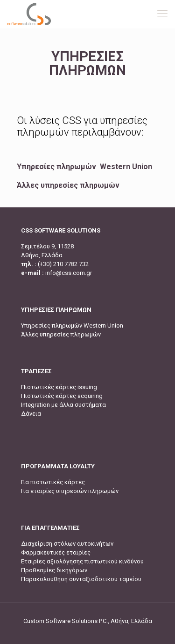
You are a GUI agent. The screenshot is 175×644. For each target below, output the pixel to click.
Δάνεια (31, 414)
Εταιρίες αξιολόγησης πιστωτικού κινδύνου (82, 561)
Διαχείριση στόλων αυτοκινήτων (67, 544)
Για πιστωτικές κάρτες (53, 482)
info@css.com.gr (69, 273)
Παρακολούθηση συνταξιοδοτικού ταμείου (81, 579)
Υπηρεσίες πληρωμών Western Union (84, 167)
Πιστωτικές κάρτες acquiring (62, 396)
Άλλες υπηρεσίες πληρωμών (68, 185)
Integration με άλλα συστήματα (63, 405)
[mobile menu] (162, 14)
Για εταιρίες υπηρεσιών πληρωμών (70, 491)
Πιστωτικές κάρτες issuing (59, 387)
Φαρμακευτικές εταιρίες (56, 552)
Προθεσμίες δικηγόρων (54, 570)
